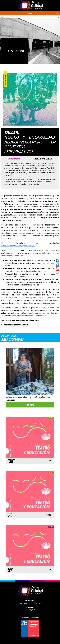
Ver (30, 405)
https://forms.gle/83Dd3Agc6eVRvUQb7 (18, 246)
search (58, 17)
